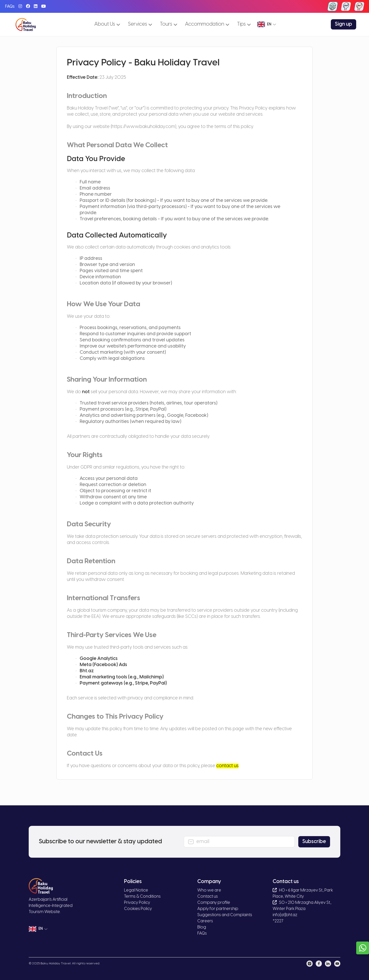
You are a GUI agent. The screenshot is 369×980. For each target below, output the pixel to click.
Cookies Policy (138, 909)
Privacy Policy (137, 903)
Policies (133, 882)
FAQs (10, 7)
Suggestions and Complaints (225, 915)
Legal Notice (136, 890)
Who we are (209, 890)
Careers (205, 921)
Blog (202, 927)
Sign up (344, 24)
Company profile (214, 903)
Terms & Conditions (142, 897)
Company (209, 882)
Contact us (208, 897)
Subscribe (314, 842)
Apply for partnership (218, 909)
